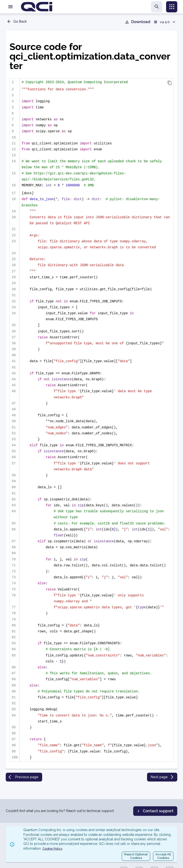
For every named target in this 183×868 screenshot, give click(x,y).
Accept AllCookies (163, 856)
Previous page (23, 777)
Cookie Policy (52, 849)
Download (137, 22)
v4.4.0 (165, 22)
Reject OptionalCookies (136, 856)
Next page (163, 777)
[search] (157, 7)
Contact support (155, 811)
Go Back (17, 21)
